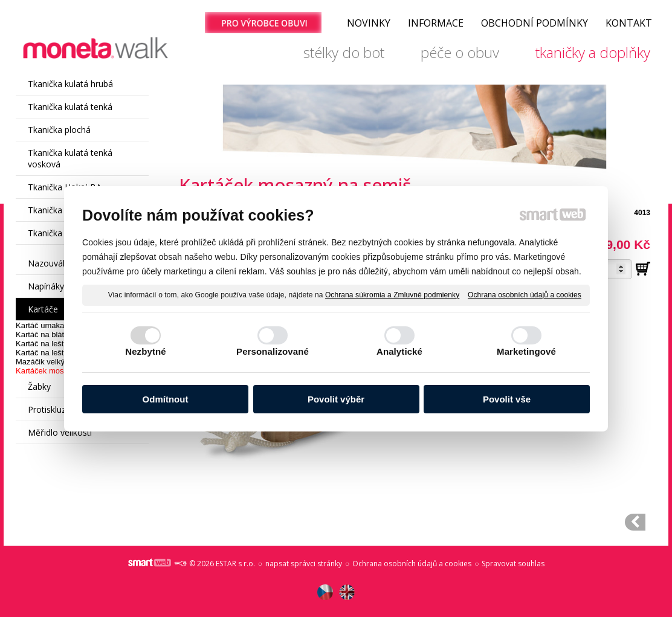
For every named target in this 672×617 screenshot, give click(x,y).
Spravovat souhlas (513, 564)
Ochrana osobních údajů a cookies (525, 294)
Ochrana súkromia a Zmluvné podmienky (392, 294)
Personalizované (273, 351)
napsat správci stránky (304, 564)
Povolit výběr (336, 399)
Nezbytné (145, 351)
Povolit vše (507, 399)
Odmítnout (166, 399)
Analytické (399, 351)
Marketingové (526, 351)
